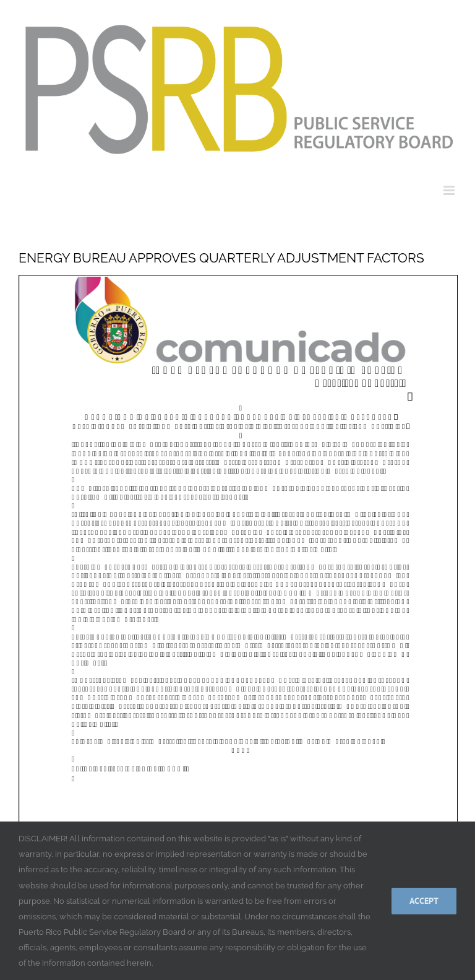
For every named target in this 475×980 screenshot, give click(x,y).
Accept (424, 901)
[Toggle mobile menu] (450, 190)
